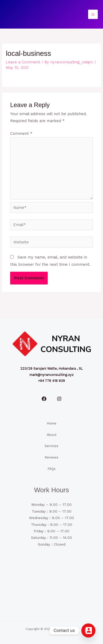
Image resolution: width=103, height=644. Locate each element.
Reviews (52, 457)
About (52, 435)
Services (51, 446)
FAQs (52, 469)
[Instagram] (59, 399)
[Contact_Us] (88, 630)
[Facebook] (44, 399)
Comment (21, 134)
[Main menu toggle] (93, 14)
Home (52, 423)
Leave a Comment (23, 62)
